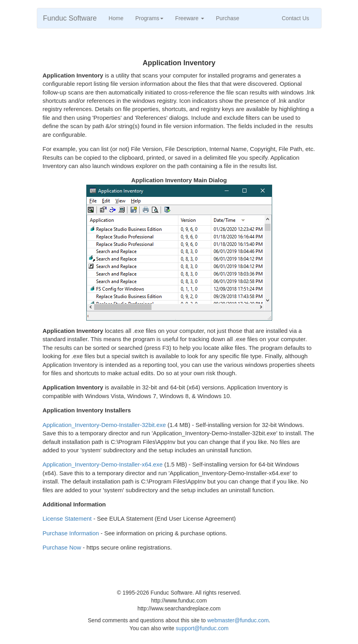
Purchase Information (71, 533)
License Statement (67, 518)
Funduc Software (70, 18)
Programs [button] (149, 18)
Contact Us (295, 18)
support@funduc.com (202, 628)
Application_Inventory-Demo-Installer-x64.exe (103, 464)
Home (116, 18)
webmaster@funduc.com (238, 620)
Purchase (228, 18)
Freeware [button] (190, 18)
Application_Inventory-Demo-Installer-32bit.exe (104, 425)
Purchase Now (62, 547)
